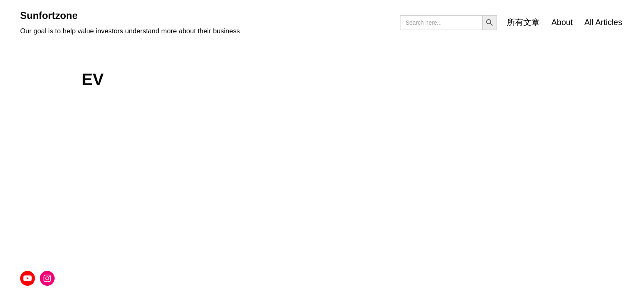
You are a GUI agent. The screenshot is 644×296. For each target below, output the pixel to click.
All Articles (603, 22)
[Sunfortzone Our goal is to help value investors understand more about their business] (130, 23)
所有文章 (523, 22)
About (562, 22)
